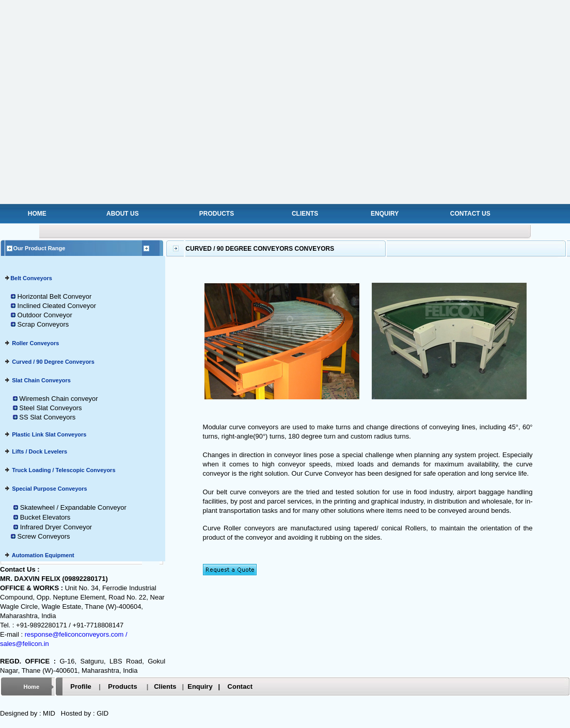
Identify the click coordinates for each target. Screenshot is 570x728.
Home (31, 687)
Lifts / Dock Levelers (39, 451)
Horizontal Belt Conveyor (53, 296)
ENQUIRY (385, 214)
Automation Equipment (42, 555)
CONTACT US (470, 214)
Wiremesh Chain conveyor (58, 399)
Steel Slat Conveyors (50, 408)
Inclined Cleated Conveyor (56, 306)
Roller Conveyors (35, 343)
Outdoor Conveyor (45, 315)
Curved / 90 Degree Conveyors (53, 362)
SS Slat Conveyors (47, 417)
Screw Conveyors (44, 536)
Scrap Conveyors (43, 324)
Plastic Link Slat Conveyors (48, 434)
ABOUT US (123, 214)
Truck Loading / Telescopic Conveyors (64, 470)
